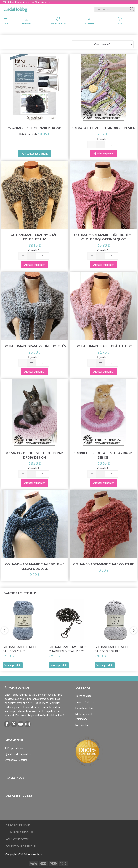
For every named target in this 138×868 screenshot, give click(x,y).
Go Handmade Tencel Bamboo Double (111, 649)
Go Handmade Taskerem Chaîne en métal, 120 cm (68, 649)
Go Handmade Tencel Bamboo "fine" (19, 649)
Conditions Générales (21, 846)
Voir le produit (13, 665)
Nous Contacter (17, 839)
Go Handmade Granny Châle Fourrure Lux (35, 237)
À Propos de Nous (15, 748)
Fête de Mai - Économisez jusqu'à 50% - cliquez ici (26, 2)
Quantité (103, 139)
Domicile (27, 21)
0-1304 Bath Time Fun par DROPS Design (104, 128)
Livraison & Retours (16, 760)
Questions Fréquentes (18, 754)
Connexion (89, 21)
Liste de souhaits (58, 21)
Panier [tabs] (120, 21)
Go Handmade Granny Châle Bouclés (35, 346)
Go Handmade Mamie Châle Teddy (104, 346)
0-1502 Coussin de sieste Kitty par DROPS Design (34, 455)
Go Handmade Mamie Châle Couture (103, 564)
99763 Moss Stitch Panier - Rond (35, 128)
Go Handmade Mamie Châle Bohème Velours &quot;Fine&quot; (104, 237)
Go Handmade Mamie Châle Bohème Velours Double (35, 566)
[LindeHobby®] (15, 9)
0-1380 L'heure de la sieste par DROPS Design (104, 455)
